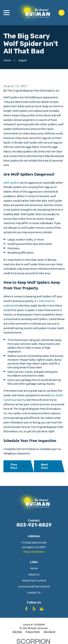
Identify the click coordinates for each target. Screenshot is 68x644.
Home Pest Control (34, 580)
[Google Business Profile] (42, 609)
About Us (34, 574)
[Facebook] (26, 609)
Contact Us (34, 592)
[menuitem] (17, 632)
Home (34, 568)
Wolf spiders (11, 183)
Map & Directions (34, 552)
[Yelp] (34, 609)
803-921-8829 (34, 525)
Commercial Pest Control (34, 586)
